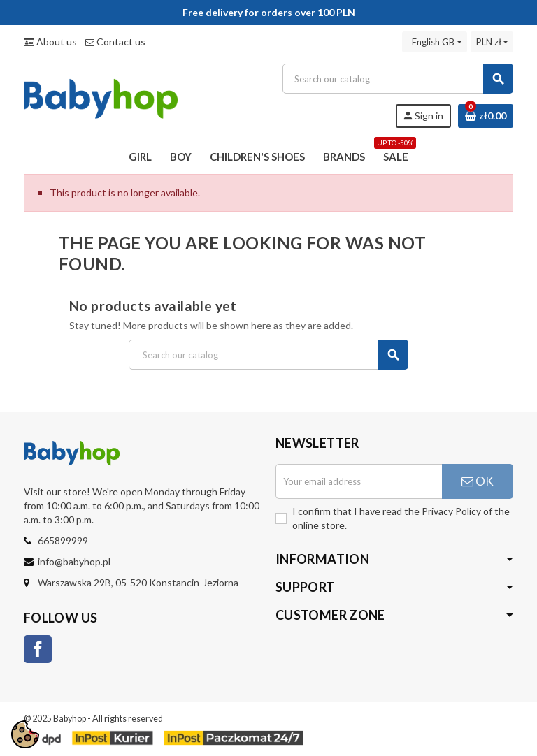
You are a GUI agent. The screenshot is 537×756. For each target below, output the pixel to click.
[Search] (398, 79)
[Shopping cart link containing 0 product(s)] (486, 116)
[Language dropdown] (434, 42)
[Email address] (359, 481)
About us (50, 42)
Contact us (115, 42)
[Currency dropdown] (492, 42)
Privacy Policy (451, 511)
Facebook (38, 649)
